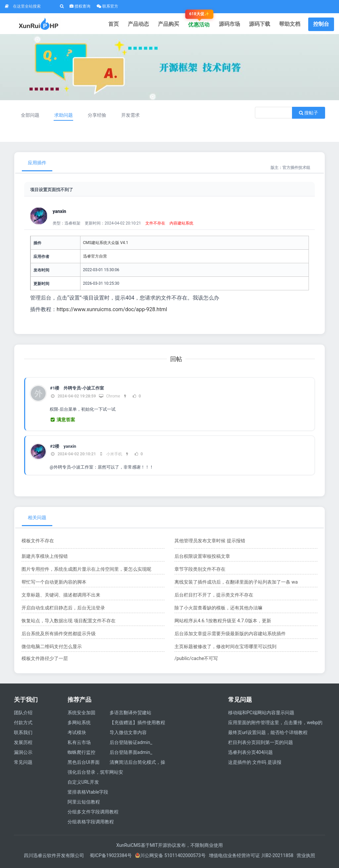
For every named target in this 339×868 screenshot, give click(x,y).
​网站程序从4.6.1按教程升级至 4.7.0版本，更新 (222, 623)
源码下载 (261, 25)
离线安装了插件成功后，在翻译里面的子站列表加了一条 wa (236, 584)
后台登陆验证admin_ (131, 745)
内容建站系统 (181, 226)
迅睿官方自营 (95, 259)
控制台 (321, 25)
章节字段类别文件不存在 (200, 571)
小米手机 (110, 456)
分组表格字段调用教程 (91, 824)
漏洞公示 (23, 755)
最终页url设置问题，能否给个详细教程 (268, 735)
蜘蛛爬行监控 (81, 755)
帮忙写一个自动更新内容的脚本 (54, 584)
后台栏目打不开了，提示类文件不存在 (214, 597)
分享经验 (98, 117)
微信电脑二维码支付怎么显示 (52, 649)
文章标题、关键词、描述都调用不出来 (61, 597)
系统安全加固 (81, 715)
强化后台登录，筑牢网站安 (95, 774)
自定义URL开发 (83, 784)
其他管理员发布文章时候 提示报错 (210, 543)
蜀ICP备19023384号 (111, 858)
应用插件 (37, 165)
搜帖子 (309, 115)
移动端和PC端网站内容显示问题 (261, 715)
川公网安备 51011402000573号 (170, 858)
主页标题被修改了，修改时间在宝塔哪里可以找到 (225, 649)
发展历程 (23, 745)
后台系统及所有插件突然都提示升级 (59, 636)
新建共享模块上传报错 (45, 558)
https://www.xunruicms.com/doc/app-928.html (112, 312)
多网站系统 (79, 725)
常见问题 (23, 765)
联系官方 (107, 6)
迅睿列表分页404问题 (251, 755)
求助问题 (64, 117)
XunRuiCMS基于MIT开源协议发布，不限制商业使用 (169, 847)
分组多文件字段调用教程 (93, 814)
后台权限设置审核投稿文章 (202, 558)
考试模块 (77, 735)
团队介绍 (23, 715)
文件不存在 (155, 226)
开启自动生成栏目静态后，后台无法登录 (63, 610)
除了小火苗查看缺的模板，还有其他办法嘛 (218, 610)
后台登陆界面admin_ (131, 755)
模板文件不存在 (38, 543)
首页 (121, 25)
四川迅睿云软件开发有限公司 (54, 858)
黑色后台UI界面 (84, 765)
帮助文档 (290, 25)
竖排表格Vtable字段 (88, 794)
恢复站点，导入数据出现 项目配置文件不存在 (68, 623)
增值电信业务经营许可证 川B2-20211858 (251, 858)
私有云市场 (79, 745)
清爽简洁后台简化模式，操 (137, 765)
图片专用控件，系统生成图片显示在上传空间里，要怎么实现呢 (86, 571)
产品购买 (173, 25)
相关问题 (37, 520)
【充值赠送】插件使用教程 (137, 725)
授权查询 (80, 6)
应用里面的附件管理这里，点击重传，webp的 (275, 725)
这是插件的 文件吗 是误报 (255, 765)
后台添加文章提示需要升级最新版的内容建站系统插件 (230, 636)
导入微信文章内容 (128, 735)
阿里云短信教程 (84, 804)
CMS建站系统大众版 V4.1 (106, 245)
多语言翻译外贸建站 (130, 715)
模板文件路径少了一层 (45, 661)
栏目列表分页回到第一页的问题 (261, 745)
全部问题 (30, 117)
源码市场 (232, 25)
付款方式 (23, 725)
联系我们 (23, 735)
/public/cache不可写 (196, 661)
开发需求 (132, 117)
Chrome (109, 398)
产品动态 (144, 25)
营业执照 (306, 858)
